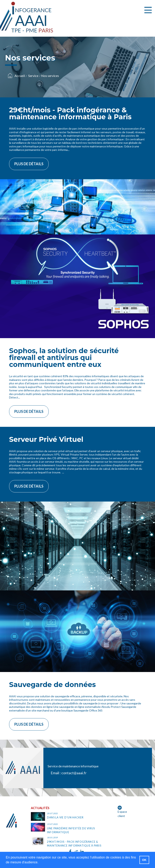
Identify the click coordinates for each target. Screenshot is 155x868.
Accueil (20, 76)
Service (33, 76)
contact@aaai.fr (74, 773)
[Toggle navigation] (148, 10)
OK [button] (144, 860)
